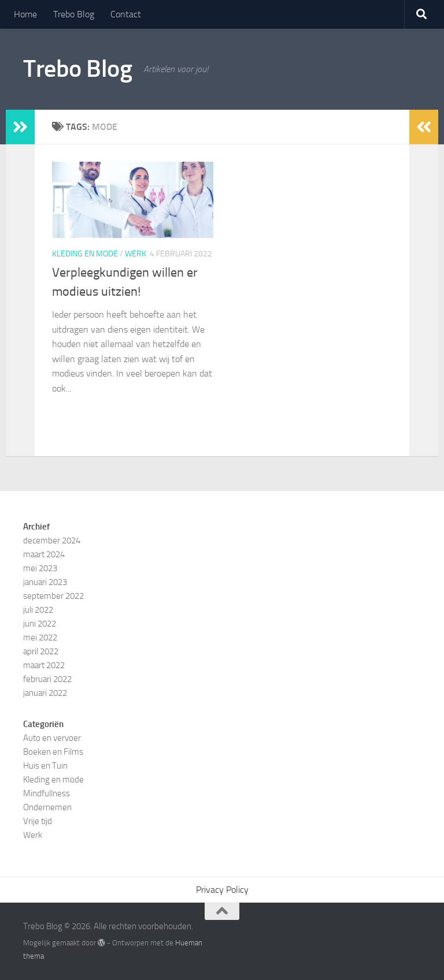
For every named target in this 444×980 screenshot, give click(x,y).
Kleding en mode (85, 254)
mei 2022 (40, 638)
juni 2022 (40, 624)
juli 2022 (38, 610)
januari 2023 (45, 582)
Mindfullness (47, 793)
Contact (126, 14)
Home (25, 14)
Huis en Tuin (45, 766)
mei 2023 (40, 568)
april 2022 (41, 651)
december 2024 (52, 541)
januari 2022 (45, 693)
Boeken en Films (53, 752)
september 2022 (53, 596)
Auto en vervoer (52, 738)
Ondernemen (47, 807)
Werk (136, 254)
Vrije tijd (38, 821)
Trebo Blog (74, 14)
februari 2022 (47, 679)
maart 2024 (44, 554)
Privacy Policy (222, 890)
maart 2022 (44, 665)
